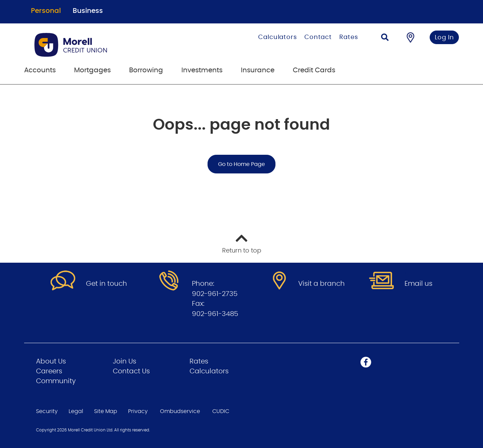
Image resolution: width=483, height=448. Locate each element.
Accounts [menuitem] (40, 70)
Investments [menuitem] (202, 70)
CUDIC (221, 411)
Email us (418, 284)
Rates (349, 37)
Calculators (278, 37)
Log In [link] (444, 38)
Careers (49, 371)
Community (56, 381)
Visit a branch (321, 284)
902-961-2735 (215, 294)
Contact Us (131, 371)
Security (47, 411)
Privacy (138, 411)
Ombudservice (180, 411)
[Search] (385, 38)
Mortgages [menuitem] (92, 70)
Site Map (106, 411)
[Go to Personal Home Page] (105, 45)
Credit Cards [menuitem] (314, 70)
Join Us (124, 361)
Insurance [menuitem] (258, 70)
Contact (318, 37)
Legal (76, 411)
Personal (46, 11)
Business (88, 11)
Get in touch (106, 284)
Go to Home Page (241, 164)
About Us (51, 361)
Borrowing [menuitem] (146, 70)
